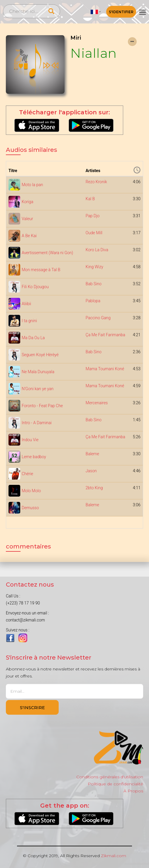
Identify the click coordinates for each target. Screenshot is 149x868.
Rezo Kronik (96, 182)
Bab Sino (94, 284)
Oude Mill (94, 233)
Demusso (30, 508)
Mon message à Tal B (41, 270)
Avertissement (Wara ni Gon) (47, 253)
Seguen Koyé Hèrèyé (40, 355)
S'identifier (121, 12)
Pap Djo (93, 216)
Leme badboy (34, 457)
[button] (96, 12)
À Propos (133, 791)
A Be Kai (29, 236)
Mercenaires (97, 403)
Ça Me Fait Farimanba (105, 335)
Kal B (90, 199)
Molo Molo (31, 491)
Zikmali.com (114, 856)
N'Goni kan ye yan (38, 389)
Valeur (27, 219)
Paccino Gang (98, 318)
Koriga (28, 202)
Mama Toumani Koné (105, 369)
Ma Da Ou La (33, 338)
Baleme (92, 454)
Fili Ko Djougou (35, 287)
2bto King (94, 488)
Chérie (27, 474)
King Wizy (94, 267)
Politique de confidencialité (115, 784)
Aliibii (26, 304)
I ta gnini (29, 321)
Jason (91, 471)
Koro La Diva (97, 250)
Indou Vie (30, 440)
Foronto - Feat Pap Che (42, 406)
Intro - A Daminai (37, 423)
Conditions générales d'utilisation (110, 777)
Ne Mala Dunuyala (38, 372)
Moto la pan (32, 185)
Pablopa (93, 301)
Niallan (94, 53)
